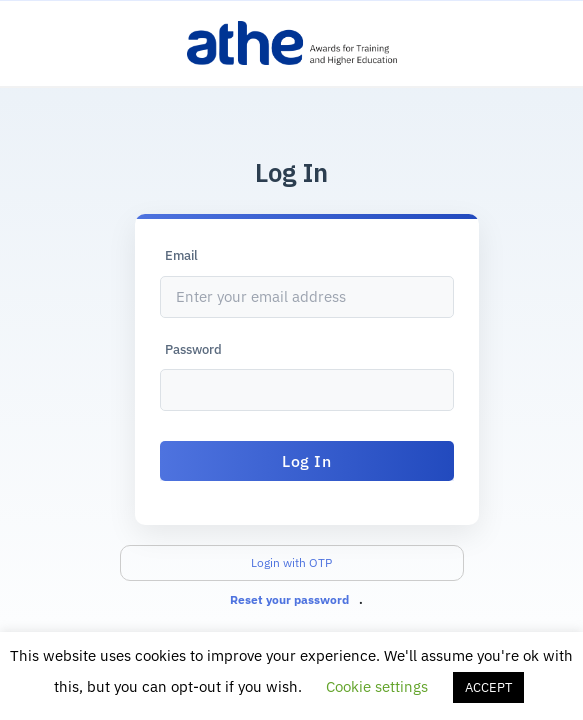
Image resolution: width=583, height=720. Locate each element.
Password (193, 349)
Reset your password (289, 599)
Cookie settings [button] (377, 686)
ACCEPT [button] (488, 687)
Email (181, 255)
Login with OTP (291, 562)
